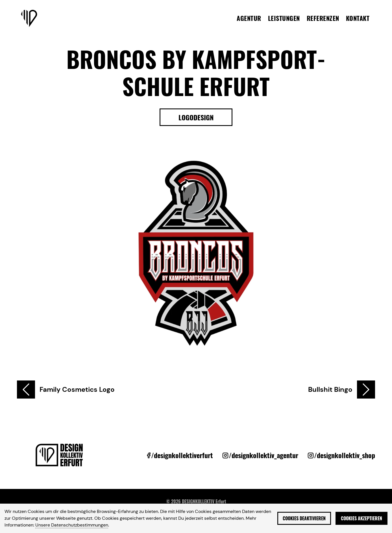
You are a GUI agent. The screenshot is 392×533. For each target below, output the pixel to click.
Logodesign (196, 117)
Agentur (249, 18)
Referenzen (323, 18)
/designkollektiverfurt (182, 455)
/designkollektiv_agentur (263, 455)
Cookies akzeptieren (361, 518)
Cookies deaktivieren (304, 518)
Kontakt (358, 18)
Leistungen (284, 18)
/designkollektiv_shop (345, 455)
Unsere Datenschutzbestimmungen (72, 525)
